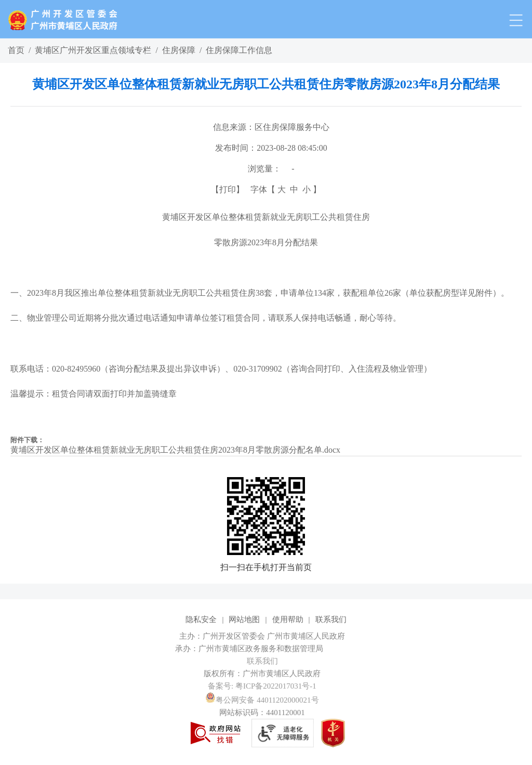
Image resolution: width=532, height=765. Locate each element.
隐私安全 (201, 619)
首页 (16, 50)
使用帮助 (288, 619)
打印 (228, 189)
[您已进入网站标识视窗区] (266, 649)
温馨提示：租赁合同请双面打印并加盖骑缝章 (94, 394)
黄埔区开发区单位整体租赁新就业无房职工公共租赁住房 (266, 217)
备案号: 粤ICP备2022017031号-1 (262, 686)
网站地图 (244, 619)
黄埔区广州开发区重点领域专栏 (93, 50)
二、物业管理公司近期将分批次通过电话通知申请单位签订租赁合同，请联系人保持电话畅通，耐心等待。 (206, 318)
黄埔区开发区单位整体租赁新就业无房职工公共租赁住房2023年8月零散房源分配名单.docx (175, 450)
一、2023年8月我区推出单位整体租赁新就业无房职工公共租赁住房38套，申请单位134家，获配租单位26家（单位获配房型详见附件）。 (260, 293)
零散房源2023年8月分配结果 (266, 242)
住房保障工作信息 (239, 50)
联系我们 (331, 619)
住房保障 (179, 50)
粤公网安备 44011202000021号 (262, 700)
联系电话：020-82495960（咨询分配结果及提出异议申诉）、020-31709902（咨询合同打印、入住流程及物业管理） (221, 369)
